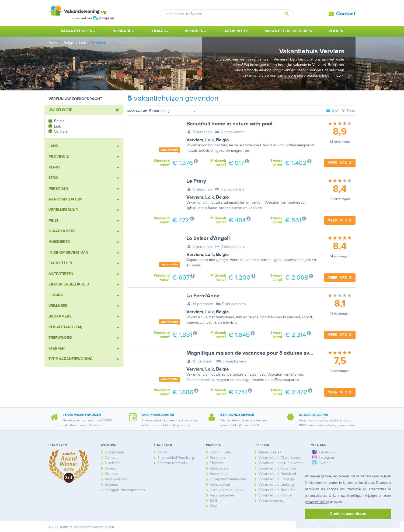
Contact (346, 14)
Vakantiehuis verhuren (288, 31)
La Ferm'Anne (203, 296)
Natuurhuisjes (270, 452)
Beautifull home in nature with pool (229, 124)
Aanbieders (219, 468)
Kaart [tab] (348, 110)
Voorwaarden (116, 479)
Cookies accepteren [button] (348, 514)
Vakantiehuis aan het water (281, 463)
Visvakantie (219, 474)
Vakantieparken (223, 495)
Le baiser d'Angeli (208, 238)
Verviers (195, 140)
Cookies (112, 474)
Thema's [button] (159, 31)
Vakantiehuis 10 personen (280, 458)
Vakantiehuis (220, 485)
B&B (213, 501)
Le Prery (196, 181)
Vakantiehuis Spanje (275, 495)
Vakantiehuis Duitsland (277, 474)
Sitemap (111, 485)
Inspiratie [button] (123, 31)
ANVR (162, 452)
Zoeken (336, 31)
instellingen (355, 496)
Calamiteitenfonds (172, 463)
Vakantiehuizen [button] (78, 31)
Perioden (217, 458)
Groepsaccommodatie (228, 479)
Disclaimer (113, 463)
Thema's (217, 463)
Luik (210, 140)
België (222, 140)
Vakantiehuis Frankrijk (276, 479)
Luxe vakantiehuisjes (227, 490)
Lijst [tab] (332, 110)
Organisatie (114, 452)
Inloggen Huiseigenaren (125, 490)
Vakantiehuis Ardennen (278, 468)
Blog (214, 506)
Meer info (340, 163)
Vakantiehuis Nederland (278, 490)
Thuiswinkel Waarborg (176, 458)
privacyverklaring (317, 502)
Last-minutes (235, 31)
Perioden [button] (195, 31)
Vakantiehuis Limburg (276, 485)
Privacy (111, 468)
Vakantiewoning (271, 501)
